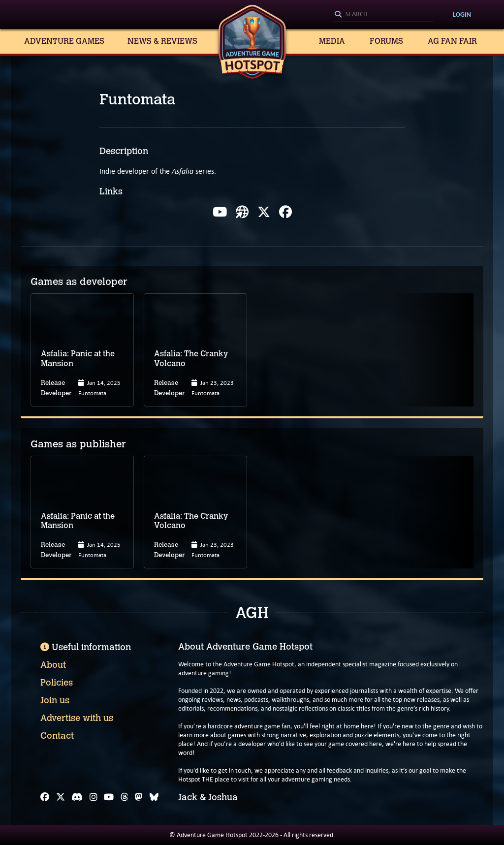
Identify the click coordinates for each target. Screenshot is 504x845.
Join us (55, 700)
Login (462, 15)
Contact (57, 736)
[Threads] (125, 797)
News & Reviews (162, 41)
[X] (61, 797)
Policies (57, 683)
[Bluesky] (154, 797)
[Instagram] (94, 797)
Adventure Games (64, 41)
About (53, 665)
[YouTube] (109, 797)
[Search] (384, 15)
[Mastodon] (139, 797)
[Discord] (77, 797)
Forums (386, 41)
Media (332, 41)
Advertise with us (77, 718)
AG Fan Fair (452, 41)
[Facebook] (45, 797)
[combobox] (384, 15)
